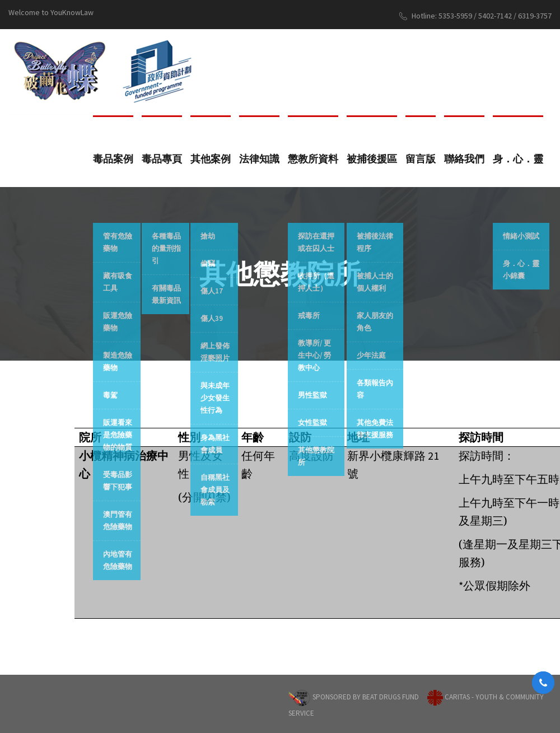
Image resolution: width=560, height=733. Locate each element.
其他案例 (211, 159)
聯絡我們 (464, 159)
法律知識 (259, 159)
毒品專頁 (162, 159)
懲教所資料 (313, 159)
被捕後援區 (372, 159)
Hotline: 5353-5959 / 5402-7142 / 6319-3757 (475, 16)
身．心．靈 (518, 159)
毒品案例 (113, 159)
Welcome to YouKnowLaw (51, 12)
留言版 (421, 159)
